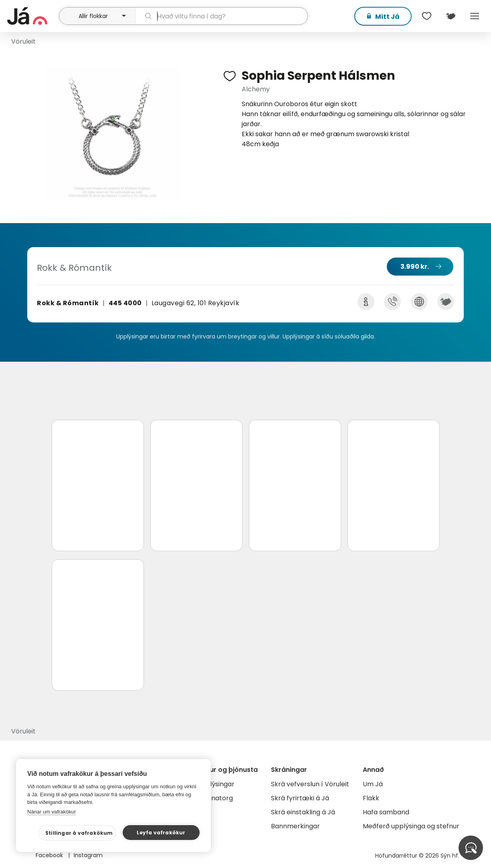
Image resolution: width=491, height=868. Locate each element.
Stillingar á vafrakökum (79, 833)
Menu (475, 16)
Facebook (50, 855)
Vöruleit (23, 41)
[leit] (221, 16)
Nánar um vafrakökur (52, 812)
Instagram (88, 855)
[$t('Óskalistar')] (427, 16)
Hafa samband (386, 812)
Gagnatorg (215, 798)
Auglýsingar (216, 784)
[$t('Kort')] (451, 16)
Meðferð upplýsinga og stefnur (411, 826)
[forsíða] (32, 16)
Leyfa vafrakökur (161, 833)
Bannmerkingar (295, 826)
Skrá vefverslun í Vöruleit (310, 784)
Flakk (371, 798)
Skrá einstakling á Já (303, 812)
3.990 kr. (415, 267)
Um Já (373, 784)
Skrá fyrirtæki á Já (300, 798)
